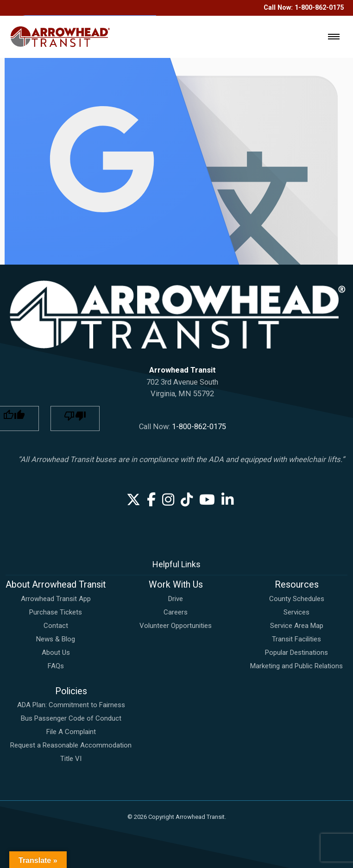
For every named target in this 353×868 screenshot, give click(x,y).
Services (296, 612)
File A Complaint (71, 732)
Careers (176, 612)
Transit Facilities (296, 639)
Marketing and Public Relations (296, 666)
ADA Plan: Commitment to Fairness (71, 705)
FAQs (56, 666)
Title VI (71, 759)
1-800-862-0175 (199, 427)
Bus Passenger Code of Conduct (71, 718)
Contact (56, 626)
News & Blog (56, 639)
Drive (176, 599)
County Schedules (297, 599)
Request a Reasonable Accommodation (71, 745)
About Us (56, 653)
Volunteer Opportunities (176, 626)
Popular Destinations (296, 653)
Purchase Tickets (56, 612)
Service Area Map (297, 626)
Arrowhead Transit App (56, 599)
